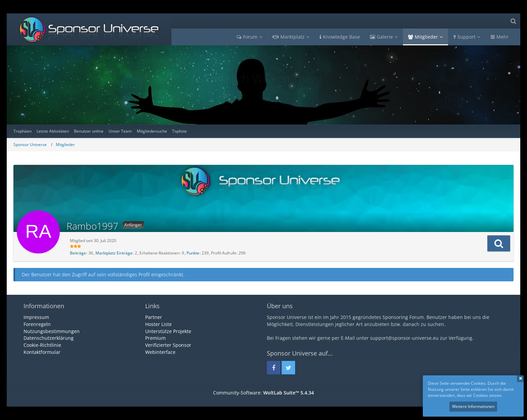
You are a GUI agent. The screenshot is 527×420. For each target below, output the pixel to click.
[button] (499, 243)
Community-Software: (263, 393)
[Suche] (513, 21)
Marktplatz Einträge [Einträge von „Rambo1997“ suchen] (114, 253)
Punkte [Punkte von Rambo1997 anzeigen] (193, 253)
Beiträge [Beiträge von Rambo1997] (78, 253)
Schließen (520, 379)
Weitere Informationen (473, 406)
